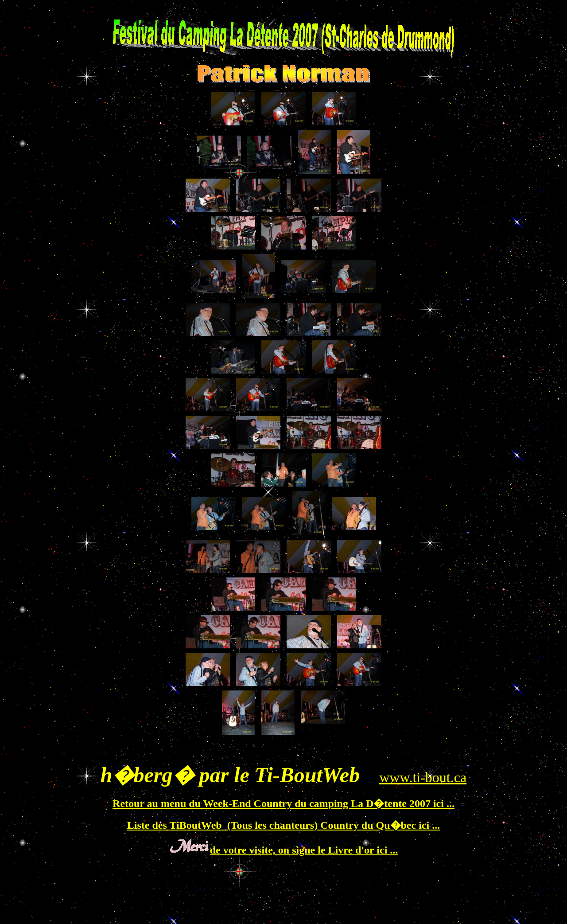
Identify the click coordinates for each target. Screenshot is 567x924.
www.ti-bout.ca (423, 777)
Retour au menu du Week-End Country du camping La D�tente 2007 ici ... (283, 803)
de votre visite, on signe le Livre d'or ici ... (304, 850)
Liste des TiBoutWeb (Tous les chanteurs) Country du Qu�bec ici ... (283, 825)
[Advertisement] (285, 747)
